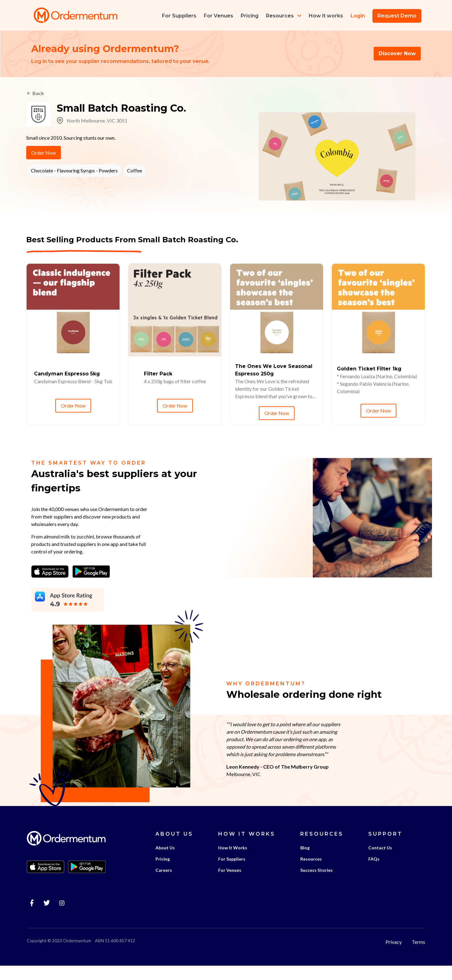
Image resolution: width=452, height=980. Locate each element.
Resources (283, 16)
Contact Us (380, 862)
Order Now (44, 154)
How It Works (232, 862)
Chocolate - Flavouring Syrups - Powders (74, 172)
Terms (419, 956)
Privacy (394, 956)
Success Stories (316, 884)
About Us (165, 862)
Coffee (134, 172)
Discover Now (397, 54)
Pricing (162, 873)
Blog (304, 862)
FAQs (373, 873)
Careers (163, 884)
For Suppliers (231, 873)
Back (38, 94)
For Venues (229, 884)
